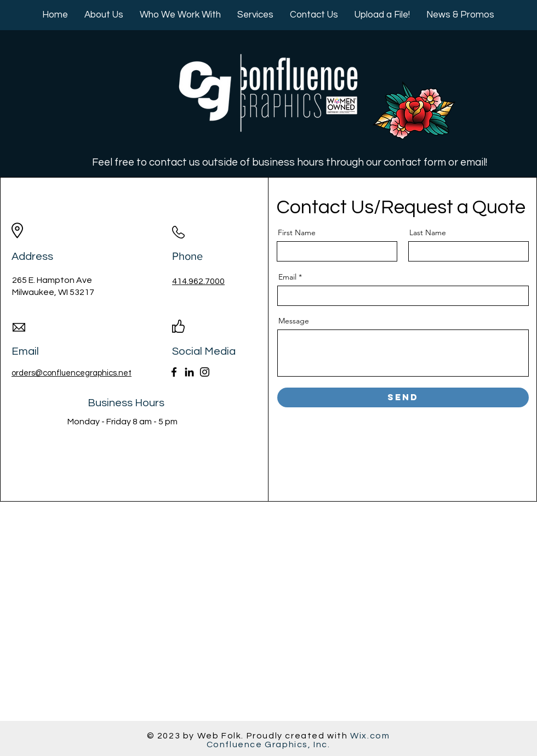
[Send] (403, 397)
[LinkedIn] (189, 372)
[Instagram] (205, 372)
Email (287, 277)
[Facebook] (174, 372)
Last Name (428, 232)
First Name (297, 232)
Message (294, 321)
